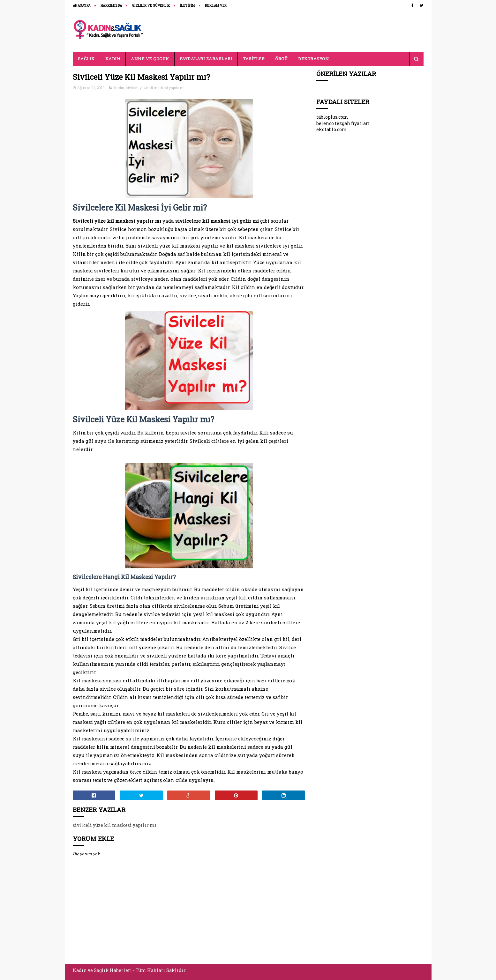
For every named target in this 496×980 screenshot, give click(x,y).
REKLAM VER (216, 6)
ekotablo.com (332, 129)
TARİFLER (254, 59)
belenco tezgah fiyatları (343, 123)
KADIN (113, 59)
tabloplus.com (332, 117)
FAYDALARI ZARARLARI (206, 59)
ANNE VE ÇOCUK (150, 59)
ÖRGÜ (281, 59)
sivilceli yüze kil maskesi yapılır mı (155, 88)
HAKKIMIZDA (111, 6)
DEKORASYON (313, 59)
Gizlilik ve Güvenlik (151, 6)
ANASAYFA (82, 6)
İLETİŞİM (188, 6)
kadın (119, 88)
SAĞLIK (86, 59)
